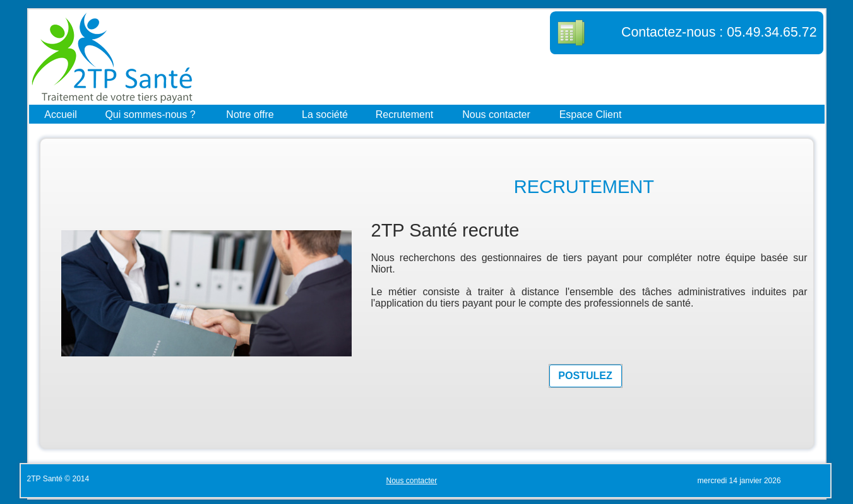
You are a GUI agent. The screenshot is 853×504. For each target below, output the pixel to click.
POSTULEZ (585, 376)
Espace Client (591, 114)
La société (325, 114)
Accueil (61, 114)
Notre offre (250, 114)
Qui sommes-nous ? (150, 114)
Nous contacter (496, 114)
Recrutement (405, 114)
